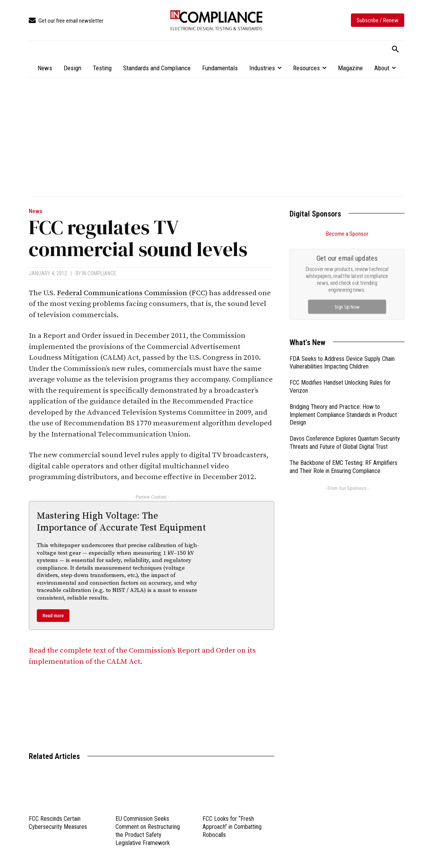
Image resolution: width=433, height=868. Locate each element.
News (35, 211)
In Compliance (99, 273)
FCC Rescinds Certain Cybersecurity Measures (58, 823)
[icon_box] (66, 21)
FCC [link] (198, 293)
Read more (53, 616)
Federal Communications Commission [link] (122, 293)
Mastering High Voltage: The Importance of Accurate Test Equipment (121, 522)
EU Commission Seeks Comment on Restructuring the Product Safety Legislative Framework (148, 831)
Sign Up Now (347, 307)
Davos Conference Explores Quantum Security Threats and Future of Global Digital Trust (345, 443)
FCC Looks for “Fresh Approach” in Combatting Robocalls (232, 827)
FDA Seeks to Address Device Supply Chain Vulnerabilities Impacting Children (342, 363)
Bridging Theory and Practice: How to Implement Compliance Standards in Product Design (343, 415)
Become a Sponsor (347, 234)
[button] (395, 50)
